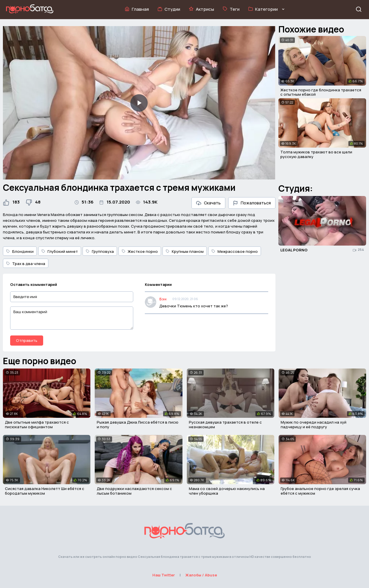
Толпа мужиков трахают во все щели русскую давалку (316, 154)
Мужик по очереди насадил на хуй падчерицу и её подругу (314, 424)
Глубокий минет (60, 251)
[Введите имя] (72, 297)
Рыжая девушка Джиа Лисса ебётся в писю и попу (138, 424)
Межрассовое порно (235, 251)
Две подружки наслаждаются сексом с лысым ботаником (134, 491)
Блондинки (20, 251)
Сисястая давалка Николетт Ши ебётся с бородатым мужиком (45, 491)
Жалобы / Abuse (201, 575)
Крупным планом (185, 251)
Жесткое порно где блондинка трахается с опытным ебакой (321, 92)
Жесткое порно (140, 251)
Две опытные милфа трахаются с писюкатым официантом (37, 424)
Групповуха (100, 251)
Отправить (27, 340)
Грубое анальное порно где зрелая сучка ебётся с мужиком (320, 491)
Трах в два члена (26, 264)
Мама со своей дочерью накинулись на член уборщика (227, 491)
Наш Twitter (164, 575)
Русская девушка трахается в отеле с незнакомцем (225, 424)
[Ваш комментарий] (72, 318)
